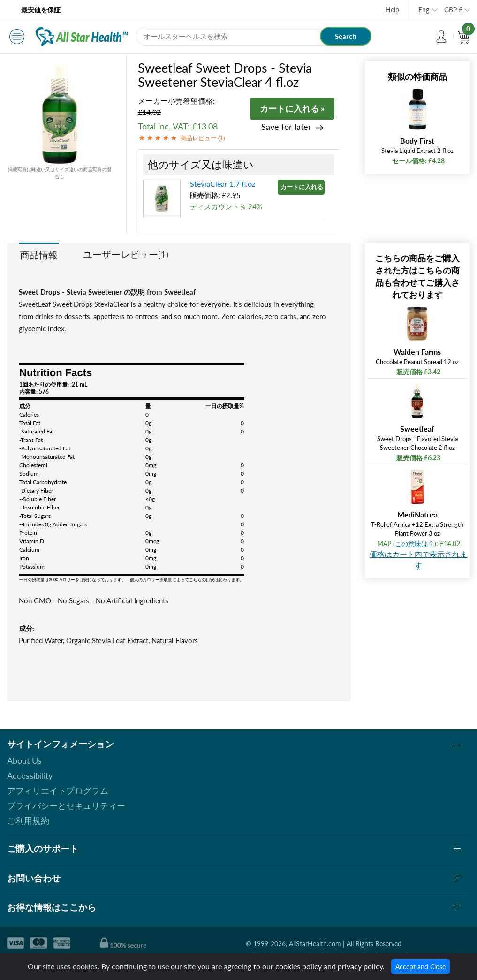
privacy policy (360, 966)
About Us (24, 760)
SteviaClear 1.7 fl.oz (223, 184)
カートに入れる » (292, 108)
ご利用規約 (28, 820)
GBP (453, 10)
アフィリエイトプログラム (58, 790)
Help (392, 10)
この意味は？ (415, 543)
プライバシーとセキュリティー (66, 805)
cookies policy (299, 966)
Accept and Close (420, 967)
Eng (424, 10)
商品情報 (39, 255)
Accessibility (30, 775)
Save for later (286, 127)
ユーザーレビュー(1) (126, 254)
